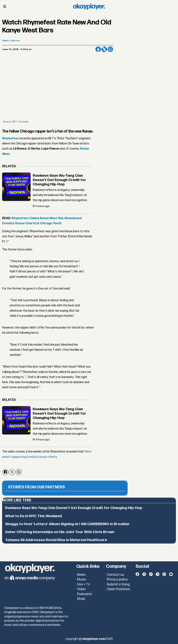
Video (81, 589)
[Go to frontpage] (89, 7)
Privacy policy (117, 579)
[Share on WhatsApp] (110, 49)
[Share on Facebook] (98, 49)
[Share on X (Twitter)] (104, 49)
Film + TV (84, 584)
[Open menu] (5, 7)
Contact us (115, 575)
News (81, 575)
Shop (81, 599)
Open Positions (118, 589)
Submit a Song (118, 584)
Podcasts (85, 594)
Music (82, 579)
